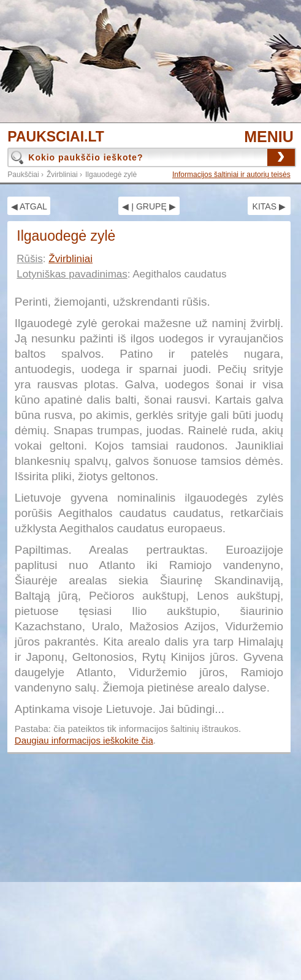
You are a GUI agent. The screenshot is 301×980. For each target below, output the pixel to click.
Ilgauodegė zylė (111, 175)
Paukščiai (23, 175)
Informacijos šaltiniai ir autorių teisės (231, 175)
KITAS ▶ (269, 206)
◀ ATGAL (29, 206)
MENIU (269, 137)
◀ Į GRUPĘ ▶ (149, 206)
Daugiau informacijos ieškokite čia (84, 740)
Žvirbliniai (62, 175)
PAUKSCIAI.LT (56, 137)
